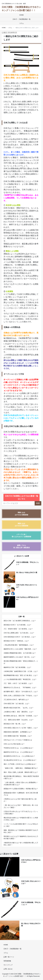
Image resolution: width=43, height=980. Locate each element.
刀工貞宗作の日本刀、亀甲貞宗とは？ (16, 700)
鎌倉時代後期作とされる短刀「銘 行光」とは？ (20, 657)
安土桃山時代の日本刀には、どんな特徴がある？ (20, 760)
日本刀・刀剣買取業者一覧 (22, 19)
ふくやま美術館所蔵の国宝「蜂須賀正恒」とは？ (20, 679)
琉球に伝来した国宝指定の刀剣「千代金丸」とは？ (21, 696)
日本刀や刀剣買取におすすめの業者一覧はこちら (22, 497)
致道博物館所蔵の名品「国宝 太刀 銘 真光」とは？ (21, 675)
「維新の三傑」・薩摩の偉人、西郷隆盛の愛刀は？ (21, 768)
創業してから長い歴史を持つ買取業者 (21, 546)
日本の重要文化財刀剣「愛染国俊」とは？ (18, 736)
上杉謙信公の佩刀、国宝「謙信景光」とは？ (19, 712)
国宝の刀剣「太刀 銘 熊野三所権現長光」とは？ (20, 621)
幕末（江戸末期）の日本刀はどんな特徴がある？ (20, 764)
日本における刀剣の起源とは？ (14, 744)
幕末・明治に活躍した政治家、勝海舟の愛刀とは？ (21, 772)
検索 (38, 503)
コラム (21, 23)
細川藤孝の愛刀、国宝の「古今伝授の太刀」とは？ (21, 692)
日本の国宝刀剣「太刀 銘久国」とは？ (17, 704)
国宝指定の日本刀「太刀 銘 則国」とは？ (17, 625)
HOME (21, 15)
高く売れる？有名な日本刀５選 (27, 573)
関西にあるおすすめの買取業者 (21, 525)
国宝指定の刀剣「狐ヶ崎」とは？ (15, 724)
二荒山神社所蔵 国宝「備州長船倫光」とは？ (19, 645)
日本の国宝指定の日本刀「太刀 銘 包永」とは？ (20, 637)
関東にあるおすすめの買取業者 (21, 514)
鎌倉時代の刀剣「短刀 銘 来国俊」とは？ (17, 667)
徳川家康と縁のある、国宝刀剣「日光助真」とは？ (21, 716)
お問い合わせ (8, 969)
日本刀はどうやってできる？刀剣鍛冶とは (18, 740)
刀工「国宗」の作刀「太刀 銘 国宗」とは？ (18, 683)
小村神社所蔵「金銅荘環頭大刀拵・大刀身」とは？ (21, 671)
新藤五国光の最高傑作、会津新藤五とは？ (18, 732)
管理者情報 (7, 961)
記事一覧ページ (9, 957)
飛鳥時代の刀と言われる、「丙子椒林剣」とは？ (20, 688)
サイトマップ (8, 965)
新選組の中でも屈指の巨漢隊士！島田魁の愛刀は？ (21, 789)
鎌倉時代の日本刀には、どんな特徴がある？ (19, 752)
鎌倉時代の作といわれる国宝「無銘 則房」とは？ (20, 649)
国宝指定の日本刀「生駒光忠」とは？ (16, 641)
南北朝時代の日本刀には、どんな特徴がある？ (19, 756)
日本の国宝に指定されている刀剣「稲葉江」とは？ (21, 728)
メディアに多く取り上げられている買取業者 (21, 536)
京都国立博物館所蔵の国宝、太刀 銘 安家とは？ (20, 653)
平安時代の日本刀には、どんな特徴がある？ (19, 748)
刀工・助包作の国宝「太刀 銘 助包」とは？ (18, 629)
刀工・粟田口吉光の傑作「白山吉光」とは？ (19, 720)
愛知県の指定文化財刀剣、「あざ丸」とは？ (19, 708)
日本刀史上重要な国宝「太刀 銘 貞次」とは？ (19, 633)
